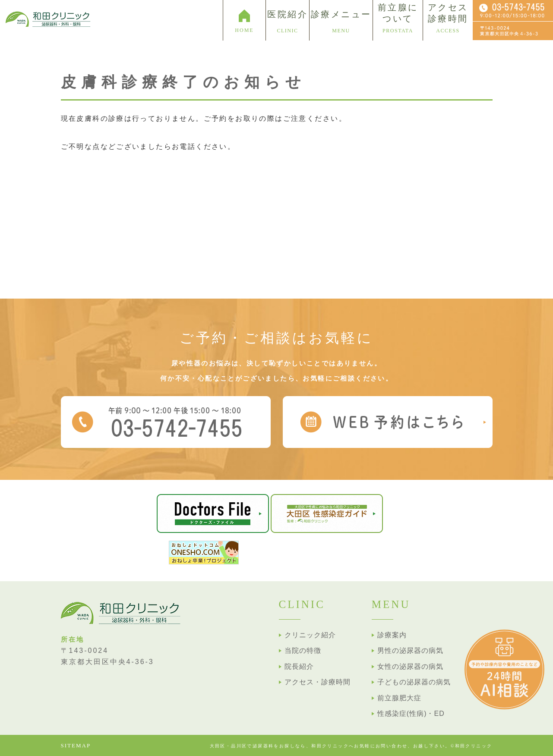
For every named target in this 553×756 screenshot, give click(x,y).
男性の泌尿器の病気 (410, 650)
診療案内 (392, 635)
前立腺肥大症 (399, 698)
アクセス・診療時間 (318, 682)
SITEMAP (76, 745)
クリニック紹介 (310, 635)
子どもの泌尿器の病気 (414, 682)
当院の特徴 (303, 650)
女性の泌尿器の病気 (410, 666)
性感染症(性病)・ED (411, 713)
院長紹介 (299, 666)
